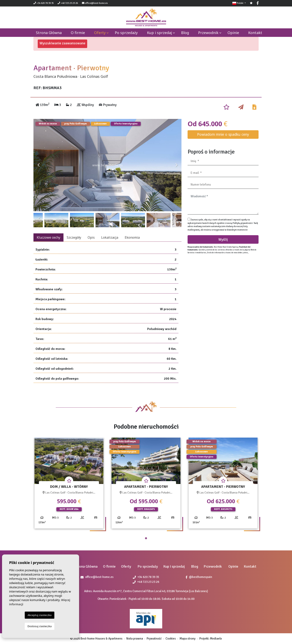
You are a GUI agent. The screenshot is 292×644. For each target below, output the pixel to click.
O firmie (78, 33)
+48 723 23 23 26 (68, 3)
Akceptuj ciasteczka (40, 615)
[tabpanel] (69, 485)
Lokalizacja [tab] (110, 237)
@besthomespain (199, 577)
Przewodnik (208, 33)
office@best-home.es (96, 3)
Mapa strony (187, 639)
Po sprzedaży (126, 33)
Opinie (233, 33)
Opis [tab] (91, 237)
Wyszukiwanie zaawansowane (62, 43)
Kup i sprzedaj (159, 33)
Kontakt (255, 33)
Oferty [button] (100, 33)
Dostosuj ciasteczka (40, 626)
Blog (185, 33)
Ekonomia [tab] (132, 237)
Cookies (171, 639)
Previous (39, 165)
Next (176, 165)
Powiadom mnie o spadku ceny (223, 134)
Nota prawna (135, 639)
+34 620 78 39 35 (44, 3)
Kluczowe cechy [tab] (48, 237)
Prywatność (154, 639)
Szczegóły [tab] (74, 237)
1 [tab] (146, 538)
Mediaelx (216, 639)
